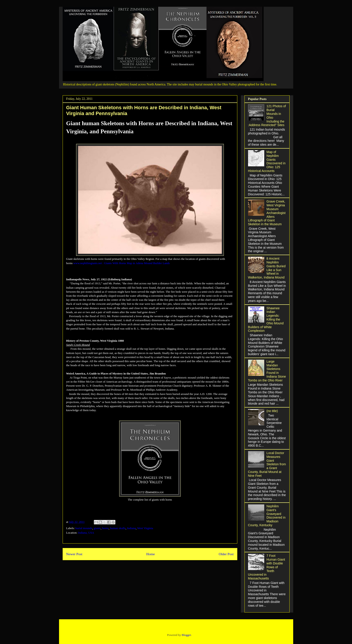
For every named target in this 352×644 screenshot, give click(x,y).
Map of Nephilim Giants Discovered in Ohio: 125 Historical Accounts (267, 161)
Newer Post (74, 554)
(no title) (272, 411)
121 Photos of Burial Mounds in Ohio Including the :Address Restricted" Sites (267, 116)
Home (150, 554)
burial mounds (84, 528)
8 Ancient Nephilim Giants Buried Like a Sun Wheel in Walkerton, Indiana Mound (267, 268)
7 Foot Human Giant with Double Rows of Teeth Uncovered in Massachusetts (267, 567)
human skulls (118, 528)
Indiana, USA (86, 533)
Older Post (226, 554)
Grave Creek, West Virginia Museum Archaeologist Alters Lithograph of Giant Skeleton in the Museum (267, 213)
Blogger (186, 635)
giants (97, 528)
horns (105, 528)
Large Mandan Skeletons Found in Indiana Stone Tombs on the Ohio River (267, 371)
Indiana (131, 528)
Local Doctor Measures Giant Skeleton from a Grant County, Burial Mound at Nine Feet (267, 464)
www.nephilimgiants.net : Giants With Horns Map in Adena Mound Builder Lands (122, 263)
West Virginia (145, 528)
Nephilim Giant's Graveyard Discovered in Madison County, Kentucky (267, 516)
